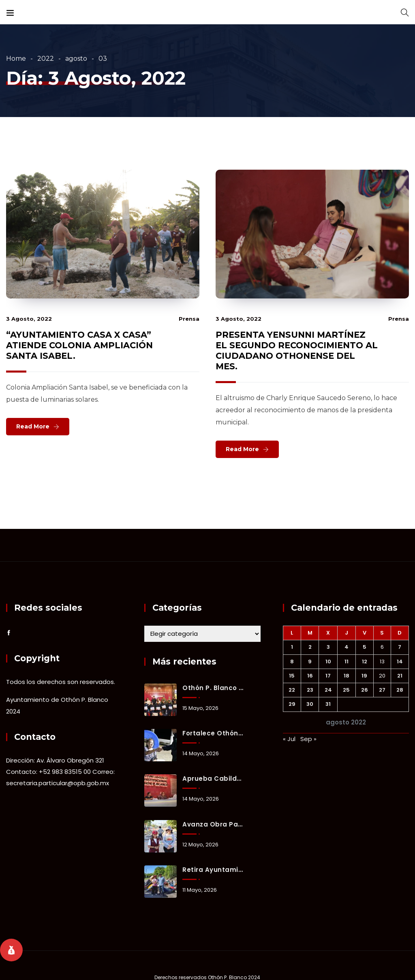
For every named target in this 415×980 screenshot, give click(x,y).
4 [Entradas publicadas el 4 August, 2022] (347, 647)
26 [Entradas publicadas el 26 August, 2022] (365, 690)
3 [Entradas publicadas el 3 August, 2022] (328, 647)
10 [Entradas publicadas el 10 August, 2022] (328, 661)
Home (16, 59)
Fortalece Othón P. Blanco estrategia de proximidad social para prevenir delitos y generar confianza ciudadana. (213, 733)
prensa (189, 319)
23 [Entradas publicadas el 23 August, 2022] (310, 690)
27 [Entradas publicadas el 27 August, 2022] (382, 690)
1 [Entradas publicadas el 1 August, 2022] (292, 647)
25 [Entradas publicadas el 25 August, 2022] (346, 690)
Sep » (308, 739)
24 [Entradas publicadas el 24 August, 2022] (328, 690)
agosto (76, 59)
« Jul (289, 739)
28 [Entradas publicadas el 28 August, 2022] (400, 690)
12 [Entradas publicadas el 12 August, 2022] (365, 661)
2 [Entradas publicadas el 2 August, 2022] (310, 647)
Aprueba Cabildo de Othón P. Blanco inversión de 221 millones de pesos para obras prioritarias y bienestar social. (213, 779)
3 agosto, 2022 (29, 319)
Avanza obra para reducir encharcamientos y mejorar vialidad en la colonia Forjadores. (213, 824)
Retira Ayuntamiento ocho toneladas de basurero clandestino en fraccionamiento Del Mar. (213, 870)
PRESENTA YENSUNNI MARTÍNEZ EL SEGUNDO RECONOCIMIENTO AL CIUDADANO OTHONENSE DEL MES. (297, 350)
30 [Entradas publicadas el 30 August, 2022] (310, 704)
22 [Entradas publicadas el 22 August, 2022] (292, 690)
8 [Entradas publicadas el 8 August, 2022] (292, 661)
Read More (33, 426)
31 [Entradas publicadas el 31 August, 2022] (328, 704)
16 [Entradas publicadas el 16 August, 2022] (310, 676)
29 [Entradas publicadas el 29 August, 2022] (292, 704)
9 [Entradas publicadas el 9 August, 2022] (310, 661)
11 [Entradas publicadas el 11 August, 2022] (347, 661)
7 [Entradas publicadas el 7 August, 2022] (400, 647)
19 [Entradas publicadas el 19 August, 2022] (364, 676)
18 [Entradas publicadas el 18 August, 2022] (347, 676)
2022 (46, 59)
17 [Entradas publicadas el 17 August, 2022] (328, 676)
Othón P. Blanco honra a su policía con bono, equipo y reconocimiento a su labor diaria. (213, 688)
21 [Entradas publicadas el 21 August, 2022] (400, 676)
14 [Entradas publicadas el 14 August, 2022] (400, 661)
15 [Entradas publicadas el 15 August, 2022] (292, 676)
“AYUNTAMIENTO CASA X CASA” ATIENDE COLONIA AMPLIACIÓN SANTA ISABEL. (79, 345)
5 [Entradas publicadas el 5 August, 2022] (365, 647)
